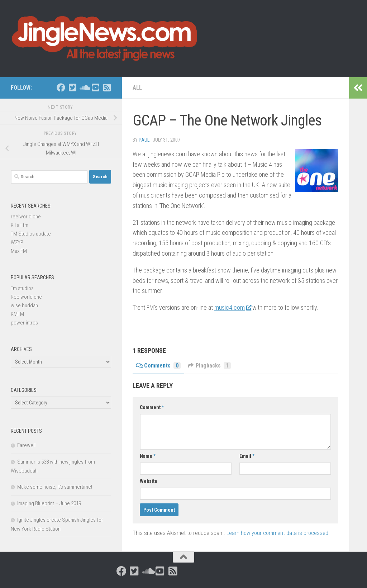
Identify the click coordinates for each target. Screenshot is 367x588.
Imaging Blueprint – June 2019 (49, 503)
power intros (24, 323)
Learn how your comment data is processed (277, 533)
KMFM (17, 314)
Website (149, 481)
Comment (152, 407)
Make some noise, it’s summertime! (55, 487)
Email (247, 456)
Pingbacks (209, 366)
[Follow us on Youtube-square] (95, 87)
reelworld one (26, 217)
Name (148, 456)
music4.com (233, 307)
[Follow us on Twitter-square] (72, 87)
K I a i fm (20, 225)
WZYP (17, 242)
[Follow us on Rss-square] (107, 87)
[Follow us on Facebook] (61, 87)
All (137, 88)
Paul (144, 140)
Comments (158, 366)
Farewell (26, 445)
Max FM (19, 251)
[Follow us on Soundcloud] (84, 87)
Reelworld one (26, 297)
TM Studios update (31, 234)
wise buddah (24, 305)
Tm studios (22, 288)
